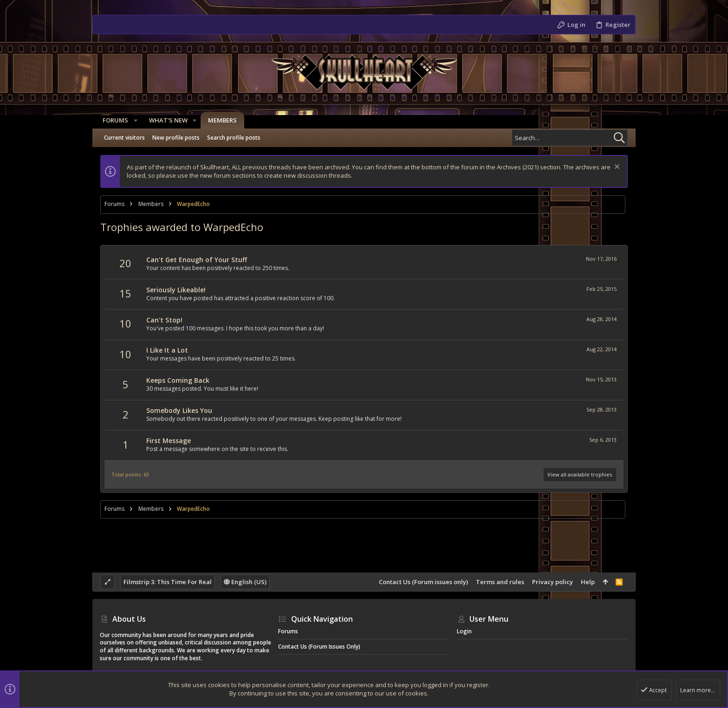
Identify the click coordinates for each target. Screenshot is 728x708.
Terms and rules (500, 582)
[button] (132, 120)
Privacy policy (552, 582)
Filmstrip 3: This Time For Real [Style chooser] (168, 582)
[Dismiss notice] (616, 168)
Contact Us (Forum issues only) (423, 582)
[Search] (570, 138)
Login (464, 631)
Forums (288, 631)
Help (588, 582)
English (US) (245, 582)
